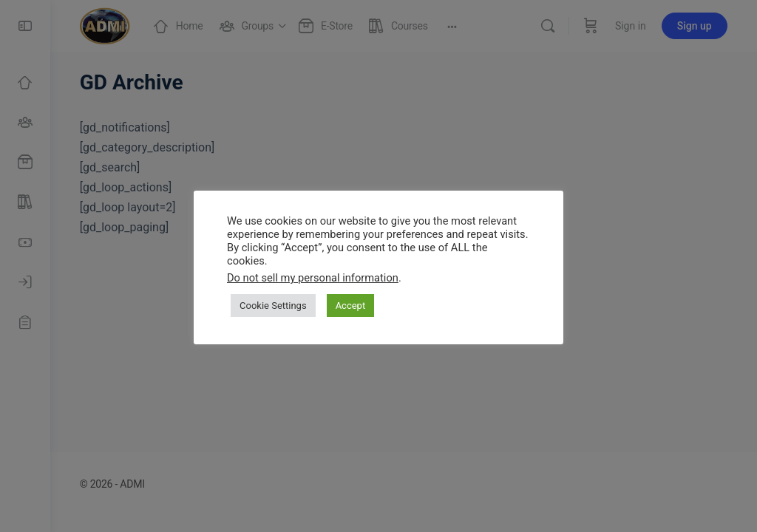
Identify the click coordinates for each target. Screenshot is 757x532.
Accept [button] (351, 306)
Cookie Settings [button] (273, 306)
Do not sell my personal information (313, 278)
